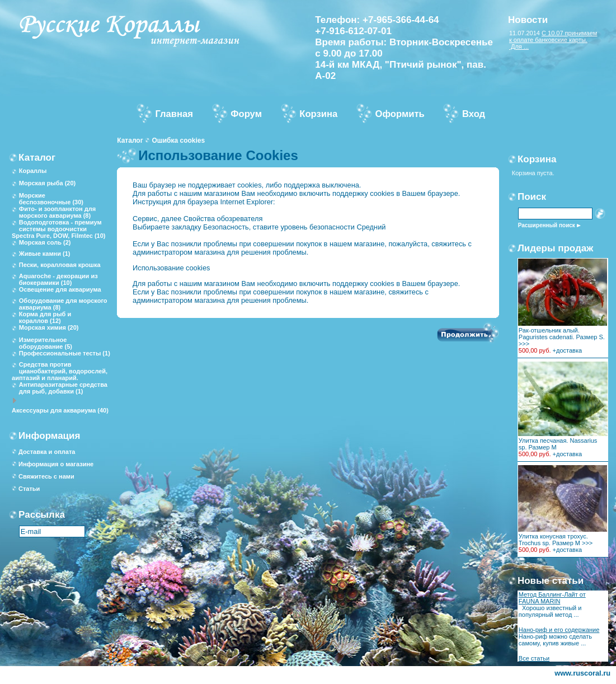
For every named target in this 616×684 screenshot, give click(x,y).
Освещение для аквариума (60, 289)
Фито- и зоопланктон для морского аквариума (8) (57, 212)
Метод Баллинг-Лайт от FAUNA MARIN (552, 598)
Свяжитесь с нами (46, 476)
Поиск (532, 197)
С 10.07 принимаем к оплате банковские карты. (553, 36)
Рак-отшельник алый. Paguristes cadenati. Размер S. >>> (562, 337)
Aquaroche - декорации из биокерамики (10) (58, 279)
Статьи (29, 489)
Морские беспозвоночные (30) (51, 199)
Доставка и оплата (47, 452)
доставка (569, 350)
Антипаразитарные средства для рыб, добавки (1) (63, 388)
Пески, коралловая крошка (60, 265)
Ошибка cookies (178, 140)
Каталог (130, 140)
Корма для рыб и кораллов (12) (45, 317)
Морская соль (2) (45, 242)
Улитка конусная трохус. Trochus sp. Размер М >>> (556, 540)
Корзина (537, 159)
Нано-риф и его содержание (559, 630)
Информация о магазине (56, 464)
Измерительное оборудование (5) (46, 343)
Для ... (519, 46)
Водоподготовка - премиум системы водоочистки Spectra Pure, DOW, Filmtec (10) (59, 229)
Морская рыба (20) (47, 183)
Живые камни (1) (45, 254)
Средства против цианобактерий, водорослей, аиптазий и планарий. (60, 371)
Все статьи (534, 658)
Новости (528, 20)
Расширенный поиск (547, 225)
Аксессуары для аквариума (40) (60, 410)
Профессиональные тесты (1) (65, 353)
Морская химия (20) (49, 327)
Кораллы (33, 171)
